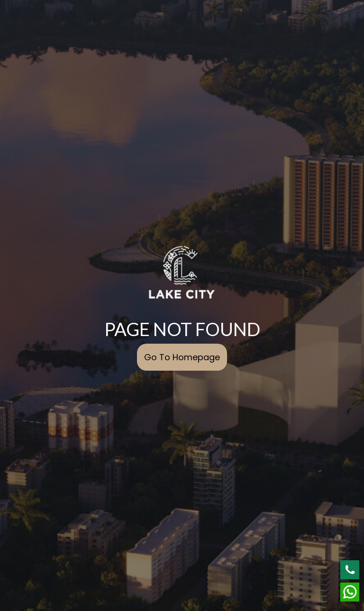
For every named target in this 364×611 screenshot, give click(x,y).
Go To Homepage (182, 357)
